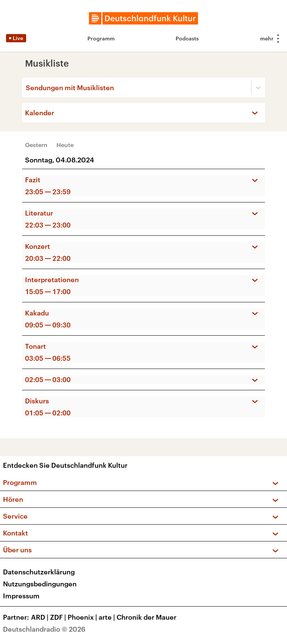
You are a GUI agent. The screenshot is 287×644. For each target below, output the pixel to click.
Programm (101, 38)
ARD (41, 617)
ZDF (59, 617)
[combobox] (27, 88)
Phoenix (83, 617)
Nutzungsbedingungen (40, 584)
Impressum (21, 596)
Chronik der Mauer (146, 617)
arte (108, 617)
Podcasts (187, 38)
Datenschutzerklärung (39, 572)
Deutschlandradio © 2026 (44, 629)
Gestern (36, 145)
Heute (65, 145)
